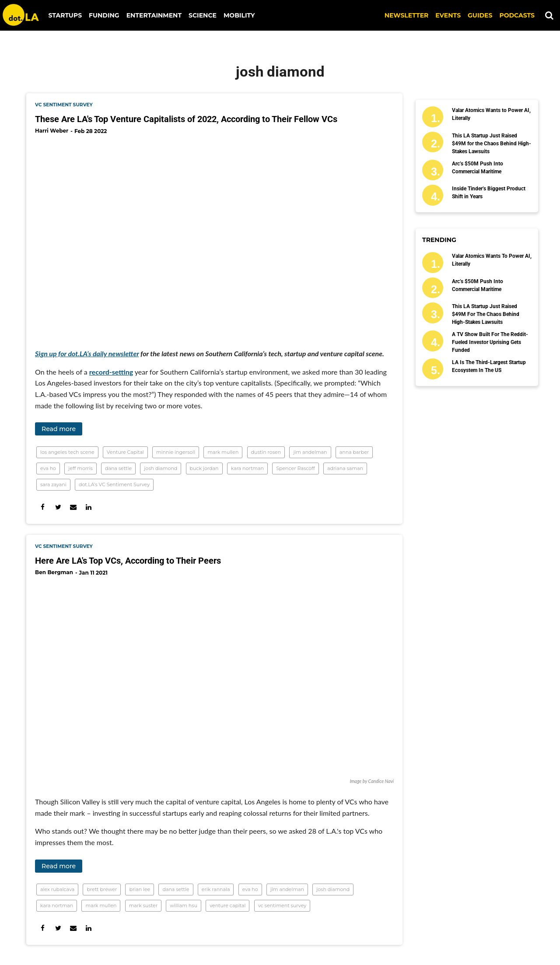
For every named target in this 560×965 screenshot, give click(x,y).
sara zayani (53, 484)
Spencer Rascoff (296, 468)
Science (203, 15)
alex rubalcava (57, 889)
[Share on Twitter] (58, 507)
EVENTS (448, 15)
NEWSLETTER (407, 15)
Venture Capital (125, 452)
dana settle (118, 468)
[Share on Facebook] (43, 507)
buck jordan (204, 468)
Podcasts (517, 15)
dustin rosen (266, 452)
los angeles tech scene (67, 452)
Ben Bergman (54, 572)
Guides (480, 15)
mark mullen (223, 452)
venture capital (227, 905)
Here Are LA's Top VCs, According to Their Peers (128, 561)
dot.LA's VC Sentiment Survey (114, 484)
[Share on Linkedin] (89, 507)
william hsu (184, 905)
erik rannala (216, 889)
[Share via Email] (73, 507)
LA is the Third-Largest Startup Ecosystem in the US (489, 366)
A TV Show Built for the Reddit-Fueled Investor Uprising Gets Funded (490, 342)
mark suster (143, 905)
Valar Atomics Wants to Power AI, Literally (491, 114)
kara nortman (247, 468)
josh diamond (161, 468)
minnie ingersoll (176, 452)
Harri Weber (52, 131)
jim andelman (310, 452)
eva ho (48, 468)
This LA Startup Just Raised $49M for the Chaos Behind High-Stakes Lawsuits (492, 144)
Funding (104, 15)
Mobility (239, 15)
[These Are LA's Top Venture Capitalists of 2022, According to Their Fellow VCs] (214, 238)
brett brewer (102, 889)
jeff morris (80, 468)
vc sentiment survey (64, 105)
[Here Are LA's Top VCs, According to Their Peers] (214, 680)
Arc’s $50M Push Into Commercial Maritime (478, 168)
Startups (65, 15)
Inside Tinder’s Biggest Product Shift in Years (489, 193)
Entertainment (154, 15)
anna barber (354, 452)
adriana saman (345, 468)
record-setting (111, 372)
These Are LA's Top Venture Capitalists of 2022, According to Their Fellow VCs (186, 119)
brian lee (140, 889)
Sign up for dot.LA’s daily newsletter (87, 353)
